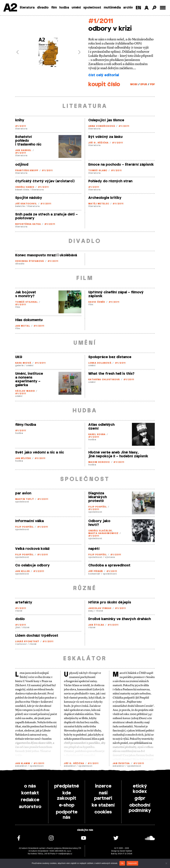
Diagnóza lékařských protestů (98, 497)
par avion (23, 493)
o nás (30, 786)
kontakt (30, 793)
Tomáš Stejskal (27, 302)
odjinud (22, 165)
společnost (92, 8)
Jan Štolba (96, 625)
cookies (103, 812)
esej (91, 611)
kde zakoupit (67, 796)
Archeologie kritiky (105, 198)
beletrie (20, 206)
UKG (19, 357)
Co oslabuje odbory (32, 565)
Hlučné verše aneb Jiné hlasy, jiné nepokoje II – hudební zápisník (118, 454)
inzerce (103, 786)
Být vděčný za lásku (105, 137)
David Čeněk (97, 302)
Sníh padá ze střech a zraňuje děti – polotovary (46, 216)
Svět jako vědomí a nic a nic (40, 452)
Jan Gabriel (23, 150)
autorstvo (30, 807)
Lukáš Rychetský (27, 642)
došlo (20, 619)
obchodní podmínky (140, 808)
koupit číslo (104, 84)
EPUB (144, 84)
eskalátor (21, 766)
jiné (18, 628)
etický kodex (140, 789)
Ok (122, 863)
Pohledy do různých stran (110, 181)
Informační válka (29, 521)
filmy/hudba (26, 425)
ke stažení (103, 805)
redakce (30, 800)
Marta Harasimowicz (103, 533)
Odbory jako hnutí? (99, 523)
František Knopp (27, 171)
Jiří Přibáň (96, 571)
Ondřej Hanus (25, 187)
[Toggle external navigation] (163, 8)
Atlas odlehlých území (101, 427)
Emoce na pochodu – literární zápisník (121, 165)
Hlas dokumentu (29, 320)
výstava (110, 557)
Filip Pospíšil (98, 507)
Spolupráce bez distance (110, 357)
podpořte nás (67, 815)
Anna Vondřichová (102, 126)
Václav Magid (25, 391)
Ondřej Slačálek (100, 531)
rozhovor (21, 644)
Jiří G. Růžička (98, 143)
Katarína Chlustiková (104, 380)
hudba (64, 8)
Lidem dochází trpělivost (37, 636)
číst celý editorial (104, 75)
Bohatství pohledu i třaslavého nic (28, 141)
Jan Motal (23, 326)
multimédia (112, 8)
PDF (152, 84)
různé (19, 611)
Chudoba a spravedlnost (109, 565)
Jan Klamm (23, 764)
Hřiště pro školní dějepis (110, 602)
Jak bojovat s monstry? (26, 294)
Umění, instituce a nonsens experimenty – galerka (29, 379)
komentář (94, 574)
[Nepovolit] (166, 863)
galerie (19, 366)
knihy (20, 120)
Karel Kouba (97, 435)
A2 (10, 8)
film (54, 8)
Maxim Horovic (99, 462)
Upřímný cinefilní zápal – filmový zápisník (116, 294)
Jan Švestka (121, 764)
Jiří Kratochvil (26, 204)
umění (76, 8)
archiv (128, 8)
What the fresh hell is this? (111, 374)
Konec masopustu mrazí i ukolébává (46, 255)
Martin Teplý (25, 499)
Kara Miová (23, 363)
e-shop (67, 805)
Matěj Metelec (99, 204)
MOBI (134, 84)
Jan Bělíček (23, 458)
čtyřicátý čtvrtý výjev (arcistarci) (45, 181)
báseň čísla (22, 190)
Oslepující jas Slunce (106, 120)
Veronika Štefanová (30, 261)
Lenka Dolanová (100, 363)
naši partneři (103, 796)
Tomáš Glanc (98, 171)
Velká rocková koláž (32, 549)
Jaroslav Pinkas (100, 608)
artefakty (24, 602)
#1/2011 (101, 21)
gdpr (140, 798)
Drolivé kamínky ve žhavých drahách (120, 619)
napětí (94, 549)
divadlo (43, 8)
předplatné (67, 786)
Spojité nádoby (29, 198)
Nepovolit (132, 863)
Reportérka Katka (28, 224)
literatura (27, 8)
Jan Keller (22, 571)
